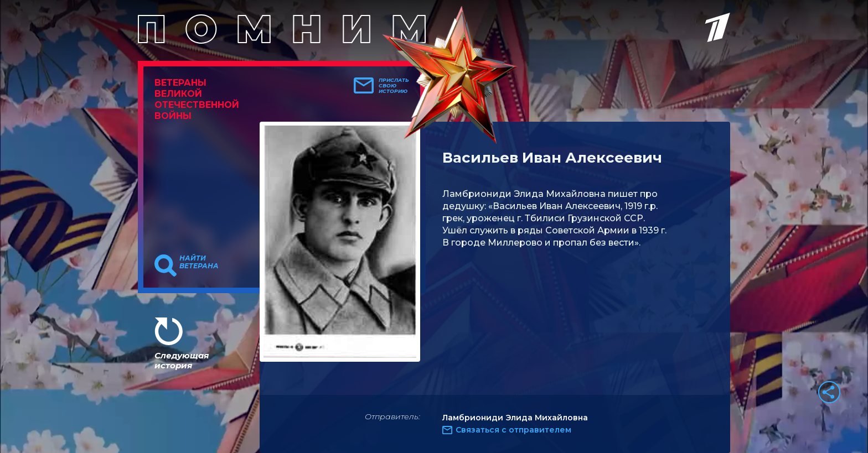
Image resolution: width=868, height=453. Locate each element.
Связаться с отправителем (513, 430)
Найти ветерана (199, 262)
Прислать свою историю (394, 86)
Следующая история (182, 360)
